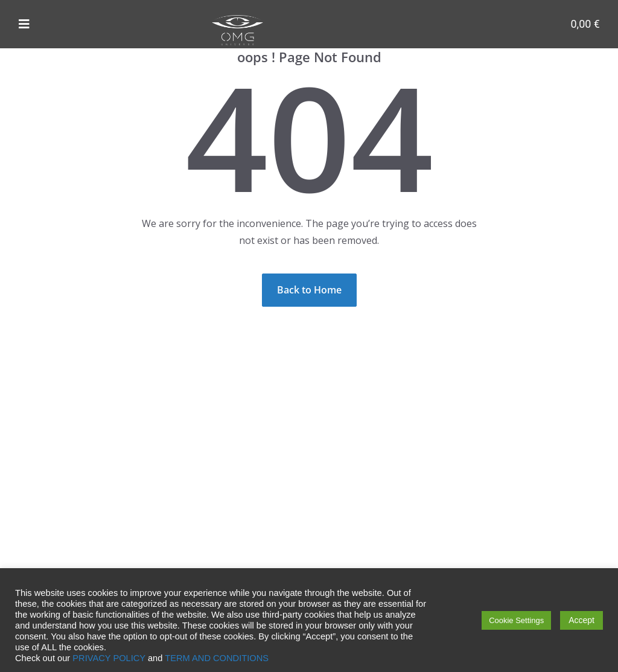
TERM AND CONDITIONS (217, 658)
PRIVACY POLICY (109, 658)
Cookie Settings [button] (516, 620)
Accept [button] (581, 620)
